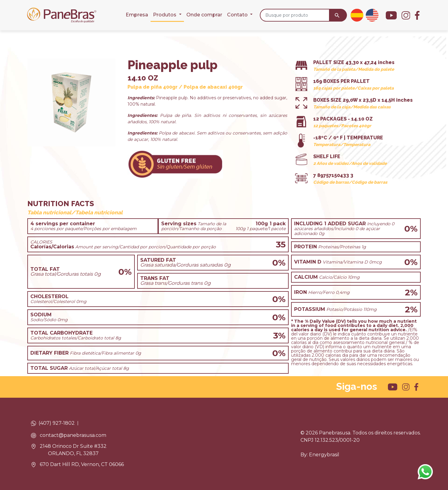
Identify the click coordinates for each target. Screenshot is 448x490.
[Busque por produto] (295, 15)
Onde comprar (204, 15)
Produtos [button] (165, 15)
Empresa (137, 15)
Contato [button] (238, 15)
